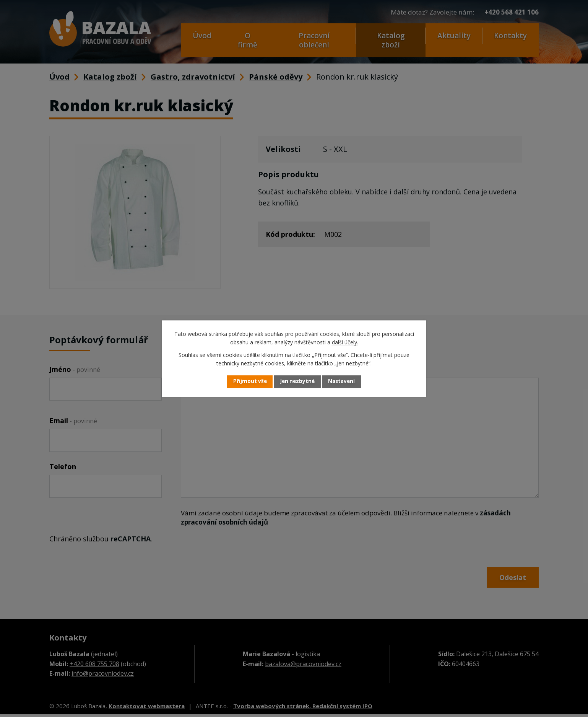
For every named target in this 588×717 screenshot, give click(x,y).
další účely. (345, 342)
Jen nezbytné (297, 382)
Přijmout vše (244, 382)
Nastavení (347, 382)
